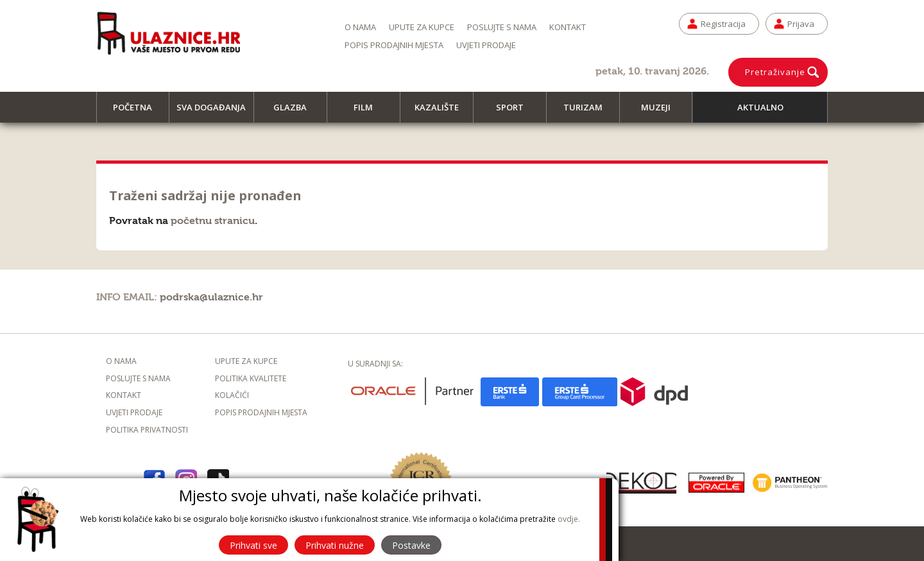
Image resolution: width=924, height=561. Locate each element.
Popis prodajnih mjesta (394, 45)
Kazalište (442, 112)
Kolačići (232, 395)
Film (369, 112)
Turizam (589, 112)
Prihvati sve (253, 545)
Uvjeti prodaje (486, 45)
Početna (138, 112)
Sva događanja (215, 112)
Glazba (296, 112)
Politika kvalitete (251, 378)
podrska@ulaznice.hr (211, 297)
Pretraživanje (775, 72)
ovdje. (569, 519)
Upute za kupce (422, 27)
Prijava (801, 24)
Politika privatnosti (147, 430)
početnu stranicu (213, 221)
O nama (360, 27)
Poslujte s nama (502, 27)
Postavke (411, 545)
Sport (516, 112)
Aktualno (760, 107)
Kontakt (568, 27)
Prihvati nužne (335, 545)
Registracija (723, 24)
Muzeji (662, 112)
